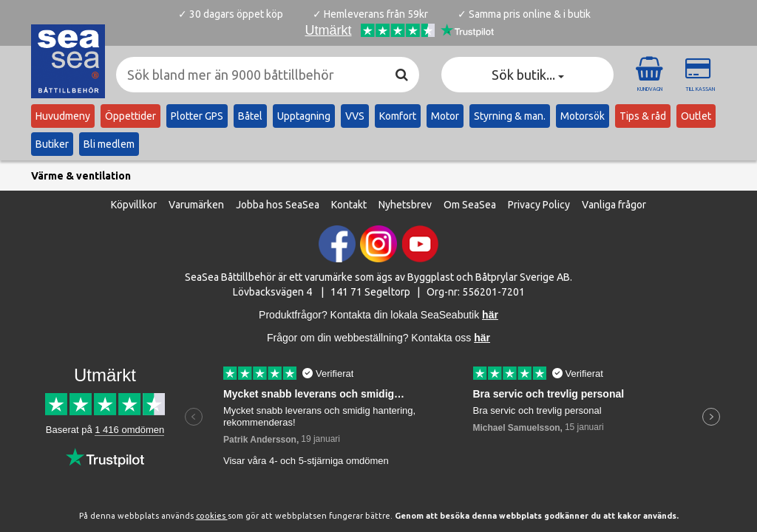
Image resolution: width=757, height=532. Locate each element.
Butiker (52, 144)
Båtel (250, 116)
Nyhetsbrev (405, 203)
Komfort (398, 116)
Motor (445, 116)
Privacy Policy (539, 203)
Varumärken (196, 203)
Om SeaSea (470, 203)
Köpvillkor (134, 203)
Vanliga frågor (614, 203)
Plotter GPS (197, 116)
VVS (355, 116)
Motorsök (583, 116)
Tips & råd (643, 116)
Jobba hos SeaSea (278, 203)
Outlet (696, 116)
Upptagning (304, 116)
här (482, 336)
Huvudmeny (63, 116)
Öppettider (130, 116)
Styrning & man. (510, 116)
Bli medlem (109, 144)
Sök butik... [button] (528, 75)
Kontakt (349, 203)
